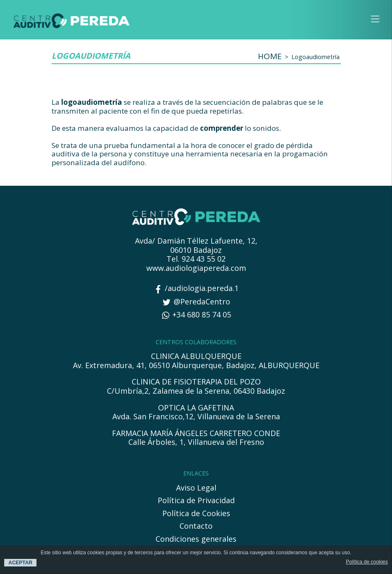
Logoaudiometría (315, 57)
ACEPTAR (20, 563)
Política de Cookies (196, 514)
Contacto (196, 526)
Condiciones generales (196, 539)
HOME (270, 56)
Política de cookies (367, 562)
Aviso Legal (196, 488)
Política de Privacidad (196, 501)
